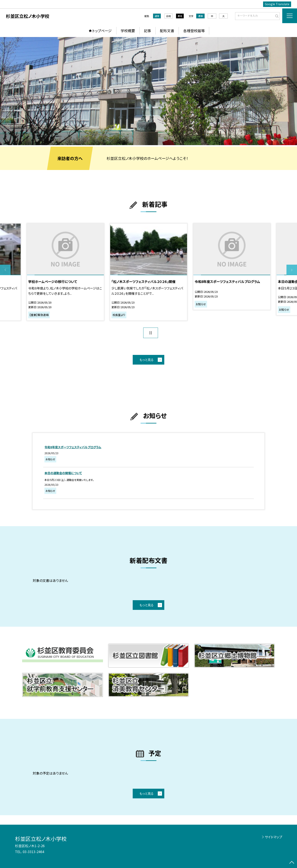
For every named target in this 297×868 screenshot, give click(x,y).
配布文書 (167, 31)
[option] (148, 91)
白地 (169, 16)
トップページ (102, 31)
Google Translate (277, 4)
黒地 (180, 16)
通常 (157, 16)
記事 (147, 31)
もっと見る (146, 360)
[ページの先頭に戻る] (292, 863)
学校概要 (128, 31)
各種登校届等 (194, 31)
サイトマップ (274, 837)
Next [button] (292, 270)
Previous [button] (5, 270)
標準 (201, 16)
